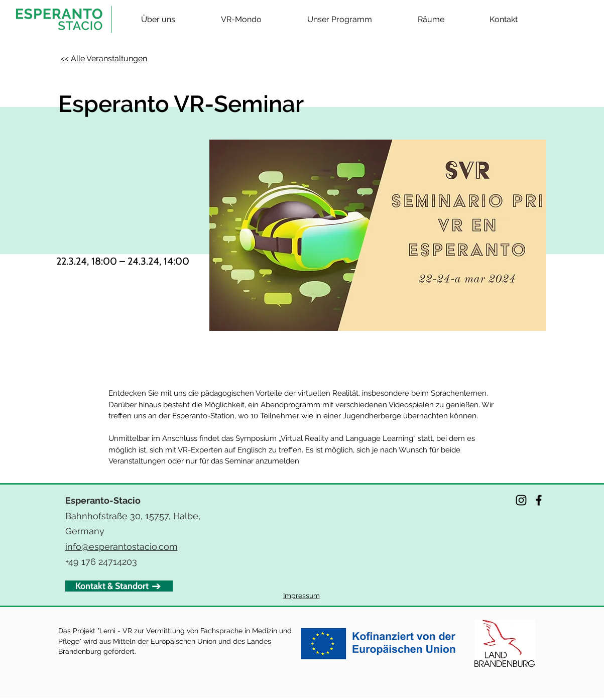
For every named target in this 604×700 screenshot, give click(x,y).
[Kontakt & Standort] (119, 586)
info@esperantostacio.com (122, 547)
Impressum (301, 596)
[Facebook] (539, 500)
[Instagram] (521, 500)
